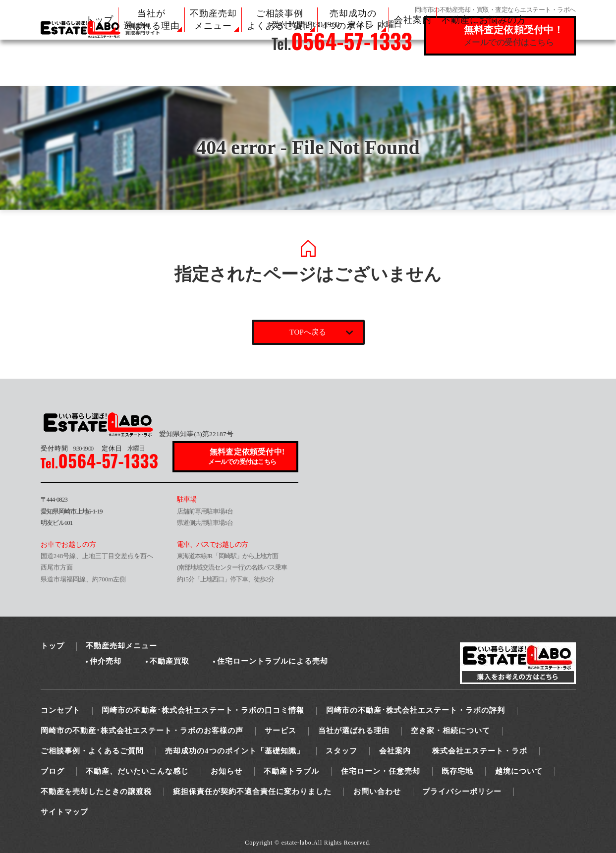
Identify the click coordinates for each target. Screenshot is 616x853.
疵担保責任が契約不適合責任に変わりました (252, 792)
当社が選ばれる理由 (354, 731)
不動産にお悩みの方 (484, 20)
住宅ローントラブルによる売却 (273, 661)
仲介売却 (106, 661)
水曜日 (123, 448)
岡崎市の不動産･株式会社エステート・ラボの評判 (416, 710)
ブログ (53, 771)
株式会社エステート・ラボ (480, 751)
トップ (99, 20)
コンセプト (60, 710)
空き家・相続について (450, 731)
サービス (280, 731)
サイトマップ (64, 812)
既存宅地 (457, 771)
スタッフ (341, 751)
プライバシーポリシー (462, 792)
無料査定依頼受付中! (247, 457)
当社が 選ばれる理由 (152, 20)
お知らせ (226, 771)
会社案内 (413, 20)
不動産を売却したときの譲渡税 (96, 792)
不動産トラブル (291, 771)
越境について (519, 771)
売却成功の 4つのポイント (353, 20)
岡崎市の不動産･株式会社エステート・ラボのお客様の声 (142, 731)
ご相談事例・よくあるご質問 (92, 751)
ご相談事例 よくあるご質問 (280, 20)
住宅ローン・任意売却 (381, 771)
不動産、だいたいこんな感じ (137, 771)
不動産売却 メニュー (213, 20)
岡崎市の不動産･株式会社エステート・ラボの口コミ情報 (203, 710)
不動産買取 (169, 661)
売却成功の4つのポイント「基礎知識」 (235, 751)
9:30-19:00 (67, 448)
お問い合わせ (377, 792)
